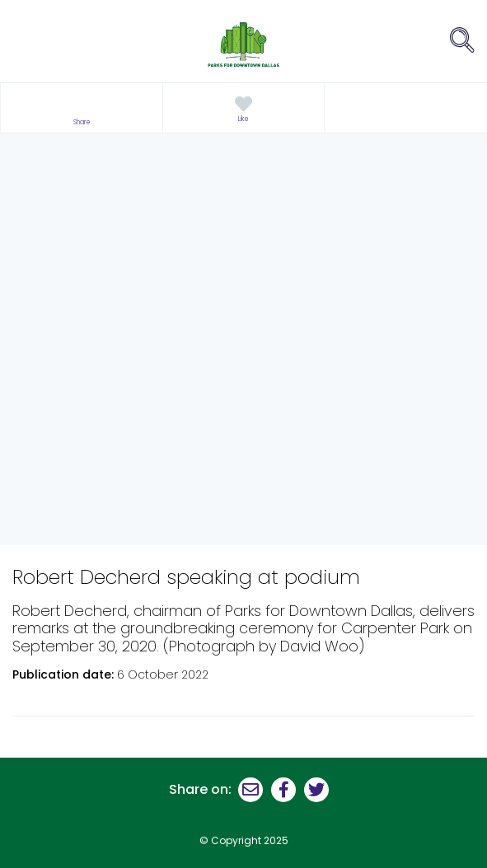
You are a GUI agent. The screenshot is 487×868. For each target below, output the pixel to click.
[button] (82, 108)
